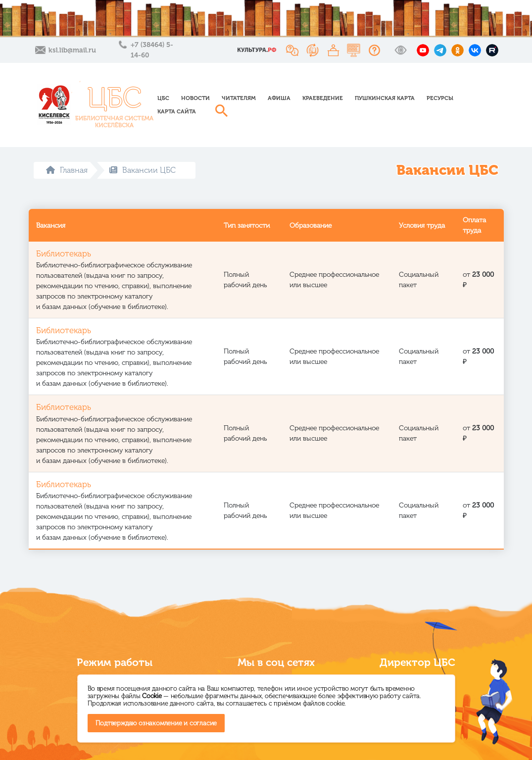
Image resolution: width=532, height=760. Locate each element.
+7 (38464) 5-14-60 (152, 50)
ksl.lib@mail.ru (72, 50)
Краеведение (323, 98)
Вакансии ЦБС (143, 170)
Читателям (239, 98)
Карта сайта (177, 111)
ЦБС (163, 98)
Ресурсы (440, 98)
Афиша (279, 98)
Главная (67, 170)
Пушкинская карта (385, 98)
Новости (195, 98)
